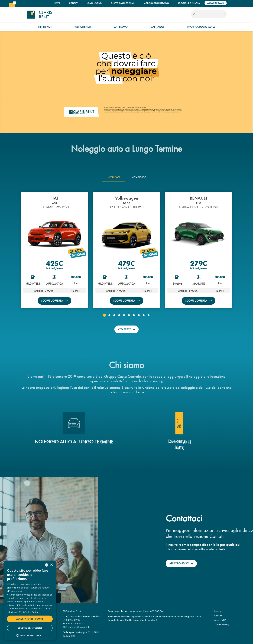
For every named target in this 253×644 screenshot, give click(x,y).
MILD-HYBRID (33, 284)
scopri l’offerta (52, 301)
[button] (104, 315)
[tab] (114, 178)
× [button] (51, 565)
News (57, 3)
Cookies (218, 616)
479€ (126, 263)
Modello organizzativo (156, 3)
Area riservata (216, 3)
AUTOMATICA (55, 284)
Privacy (218, 611)
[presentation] (114, 178)
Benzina (177, 284)
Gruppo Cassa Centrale (123, 3)
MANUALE (199, 284)
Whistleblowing (222, 624)
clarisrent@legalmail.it (78, 627)
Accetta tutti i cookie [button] (30, 619)
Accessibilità (220, 620)
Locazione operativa (189, 3)
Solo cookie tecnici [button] (30, 628)
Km (76, 283)
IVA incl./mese (54, 268)
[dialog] (30, 601)
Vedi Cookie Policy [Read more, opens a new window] (29, 612)
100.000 (76, 277)
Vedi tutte (124, 329)
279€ (199, 263)
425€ (54, 263)
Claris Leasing (94, 3)
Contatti (74, 3)
